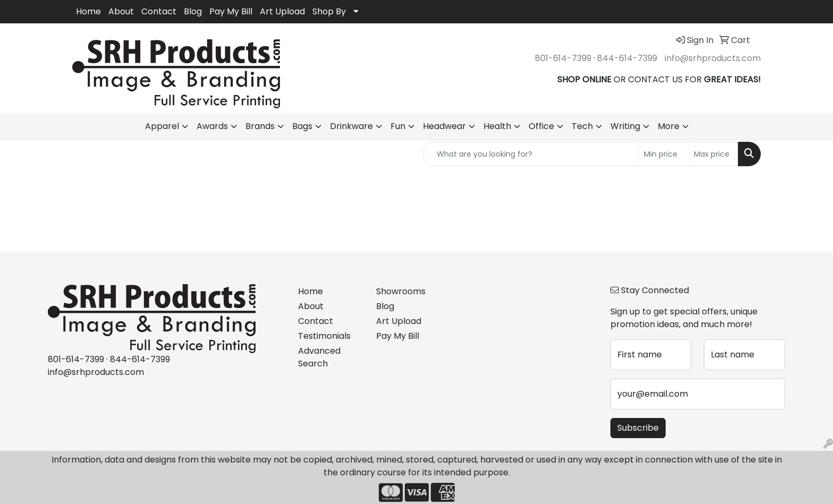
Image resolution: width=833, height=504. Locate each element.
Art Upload (282, 11)
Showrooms (401, 291)
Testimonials (324, 336)
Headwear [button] (444, 126)
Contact (159, 11)
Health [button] (497, 126)
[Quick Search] (531, 154)
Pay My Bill (231, 11)
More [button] (669, 126)
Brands (260, 126)
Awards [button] (212, 126)
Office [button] (541, 126)
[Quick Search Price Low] (663, 154)
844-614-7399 (627, 58)
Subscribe (638, 428)
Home (88, 11)
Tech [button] (582, 126)
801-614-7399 (563, 58)
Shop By (329, 11)
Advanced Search (319, 357)
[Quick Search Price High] (713, 154)
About (121, 11)
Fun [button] (398, 126)
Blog (193, 11)
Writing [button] (625, 126)
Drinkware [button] (351, 126)
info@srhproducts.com (713, 58)
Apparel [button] (162, 126)
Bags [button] (302, 126)
